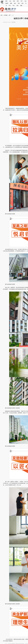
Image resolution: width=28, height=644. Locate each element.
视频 (21, 6)
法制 (17, 6)
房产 (10, 15)
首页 (1, 15)
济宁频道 (6, 15)
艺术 (10, 6)
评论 (14, 6)
